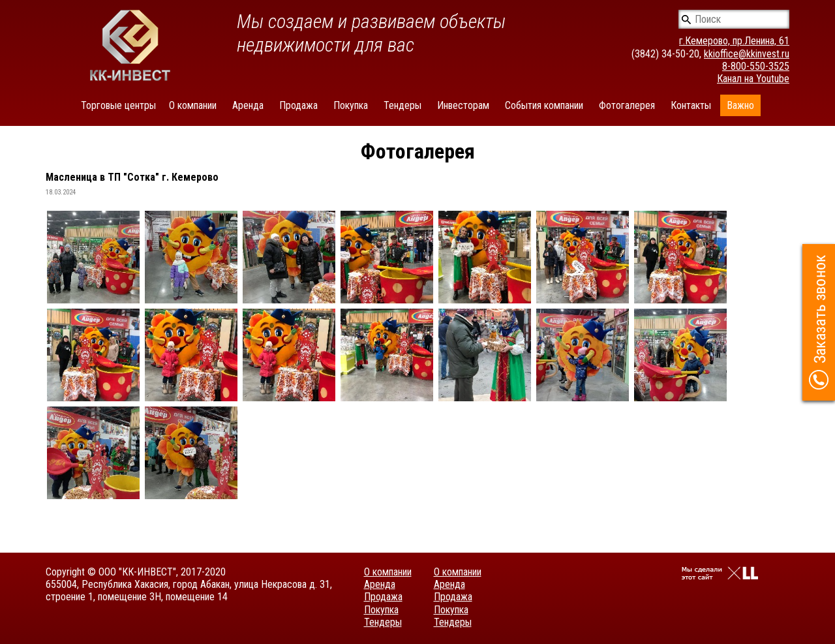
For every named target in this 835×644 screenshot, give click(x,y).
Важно (740, 105)
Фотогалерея (627, 105)
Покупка (351, 105)
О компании (193, 105)
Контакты (691, 105)
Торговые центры (118, 105)
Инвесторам (463, 105)
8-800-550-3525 (756, 66)
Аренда (248, 105)
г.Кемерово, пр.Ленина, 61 (734, 41)
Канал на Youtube (753, 79)
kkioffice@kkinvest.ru (747, 54)
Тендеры (402, 105)
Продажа (298, 105)
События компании (544, 105)
